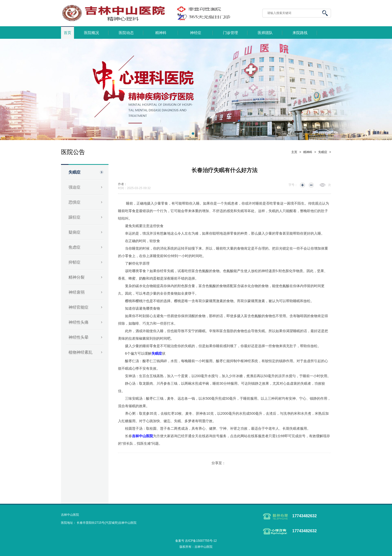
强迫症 (74, 187)
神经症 (196, 33)
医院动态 (126, 33)
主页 (294, 152)
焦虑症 (74, 247)
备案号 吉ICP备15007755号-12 (196, 541)
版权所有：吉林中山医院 (196, 547)
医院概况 (91, 33)
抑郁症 (74, 262)
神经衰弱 (76, 292)
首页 (67, 33)
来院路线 (300, 33)
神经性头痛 (78, 322)
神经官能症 (78, 307)
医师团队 (265, 33)
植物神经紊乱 (80, 352)
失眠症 (74, 172)
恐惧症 (74, 202)
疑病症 (74, 232)
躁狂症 (74, 217)
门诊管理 (230, 33)
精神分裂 (76, 277)
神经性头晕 (78, 337)
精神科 (161, 33)
